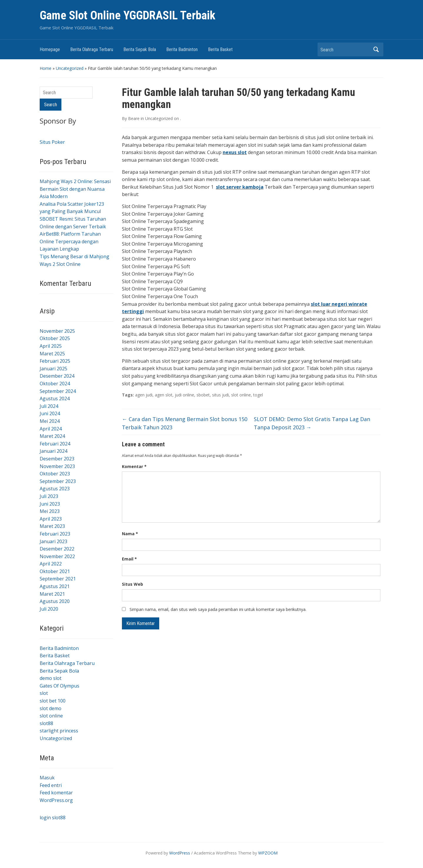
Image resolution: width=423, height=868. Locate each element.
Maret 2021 (52, 594)
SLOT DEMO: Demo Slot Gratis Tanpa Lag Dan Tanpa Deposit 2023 (312, 423)
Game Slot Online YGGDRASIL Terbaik (127, 15)
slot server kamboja (240, 187)
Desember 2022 (57, 549)
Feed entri (51, 785)
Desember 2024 (57, 376)
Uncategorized (70, 68)
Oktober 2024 (55, 384)
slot (44, 693)
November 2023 (57, 466)
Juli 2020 (49, 609)
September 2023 (58, 481)
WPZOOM (268, 853)
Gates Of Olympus (59, 686)
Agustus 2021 (55, 586)
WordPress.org (56, 800)
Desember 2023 (57, 459)
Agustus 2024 (55, 398)
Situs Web (132, 584)
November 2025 (57, 331)
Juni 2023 (50, 504)
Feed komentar (56, 793)
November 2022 (57, 556)
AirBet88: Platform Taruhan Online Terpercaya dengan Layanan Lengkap (70, 241)
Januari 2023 (53, 541)
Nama (130, 534)
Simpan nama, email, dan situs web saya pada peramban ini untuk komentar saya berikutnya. (218, 609)
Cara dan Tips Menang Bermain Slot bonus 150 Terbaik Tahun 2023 (185, 423)
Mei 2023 (50, 511)
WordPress (180, 853)
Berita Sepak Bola (140, 49)
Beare (134, 118)
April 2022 (51, 564)
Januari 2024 (53, 451)
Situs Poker (52, 142)
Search (376, 49)
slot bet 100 (53, 701)
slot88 (46, 723)
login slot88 (53, 818)
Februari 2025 (55, 361)
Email (129, 559)
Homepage (50, 49)
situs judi (220, 395)
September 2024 (58, 391)
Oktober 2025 (55, 338)
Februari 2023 (55, 534)
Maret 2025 (52, 354)
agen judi (144, 395)
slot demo (51, 708)
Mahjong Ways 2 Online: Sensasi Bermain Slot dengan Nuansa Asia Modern (75, 189)
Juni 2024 (50, 413)
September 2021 (58, 579)
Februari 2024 (55, 444)
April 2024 (51, 429)
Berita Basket (220, 49)
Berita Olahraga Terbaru (92, 49)
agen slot (164, 395)
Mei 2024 (50, 421)
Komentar (134, 466)
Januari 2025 (53, 369)
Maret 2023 (52, 526)
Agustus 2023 (55, 489)
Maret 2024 (52, 436)
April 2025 (51, 346)
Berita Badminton (182, 49)
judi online (184, 395)
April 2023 (51, 519)
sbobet (203, 395)
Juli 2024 (49, 406)
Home (46, 68)
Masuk (47, 778)
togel (258, 395)
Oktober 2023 (55, 474)
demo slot (51, 678)
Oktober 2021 (55, 571)
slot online (51, 716)
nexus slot (235, 152)
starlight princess (59, 731)
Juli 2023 (49, 496)
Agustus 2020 (55, 601)
